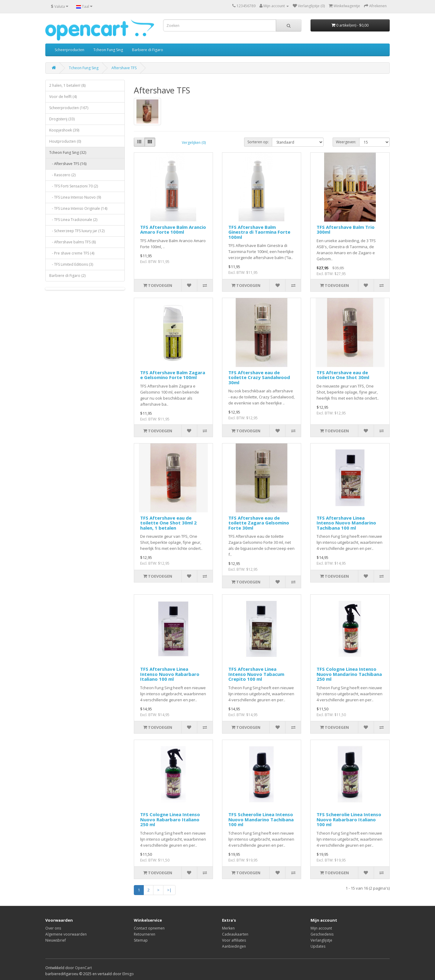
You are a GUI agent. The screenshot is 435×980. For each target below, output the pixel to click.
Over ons (53, 928)
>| (169, 890)
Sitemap (141, 940)
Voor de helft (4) (63, 97)
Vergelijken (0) (194, 143)
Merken (228, 928)
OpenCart (83, 968)
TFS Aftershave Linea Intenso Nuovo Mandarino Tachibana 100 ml (346, 523)
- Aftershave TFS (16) (68, 164)
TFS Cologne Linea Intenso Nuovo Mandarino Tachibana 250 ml (349, 674)
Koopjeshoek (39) (64, 130)
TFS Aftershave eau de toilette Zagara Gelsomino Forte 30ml (259, 523)
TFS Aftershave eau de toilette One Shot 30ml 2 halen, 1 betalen (168, 523)
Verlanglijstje (321, 940)
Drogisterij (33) (62, 119)
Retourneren (145, 934)
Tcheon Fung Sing (108, 50)
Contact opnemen (149, 928)
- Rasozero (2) (62, 175)
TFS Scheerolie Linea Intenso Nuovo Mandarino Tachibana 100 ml (261, 819)
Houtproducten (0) (65, 141)
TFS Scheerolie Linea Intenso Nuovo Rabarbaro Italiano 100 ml (349, 819)
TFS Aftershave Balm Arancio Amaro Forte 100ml (173, 230)
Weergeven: (346, 142)
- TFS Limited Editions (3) (71, 264)
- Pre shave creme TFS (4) (72, 253)
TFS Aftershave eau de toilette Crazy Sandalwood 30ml (259, 377)
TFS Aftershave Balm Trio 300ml (346, 230)
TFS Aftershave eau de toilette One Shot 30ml (343, 375)
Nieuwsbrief (56, 940)
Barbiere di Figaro (148, 50)
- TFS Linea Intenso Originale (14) (78, 208)
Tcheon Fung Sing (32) (68, 153)
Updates (318, 946)
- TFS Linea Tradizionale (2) (73, 220)
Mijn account (321, 928)
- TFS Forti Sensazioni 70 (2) (74, 186)
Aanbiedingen (234, 946)
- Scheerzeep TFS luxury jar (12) (77, 231)
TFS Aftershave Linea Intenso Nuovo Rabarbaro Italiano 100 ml (170, 674)
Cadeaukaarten (235, 934)
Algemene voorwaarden (66, 934)
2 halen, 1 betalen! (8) (67, 85)
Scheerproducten (69, 50)
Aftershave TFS (124, 68)
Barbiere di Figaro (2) (67, 276)
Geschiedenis (322, 934)
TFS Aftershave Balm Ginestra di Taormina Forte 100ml (259, 232)
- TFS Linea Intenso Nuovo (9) (75, 197)
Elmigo (128, 974)
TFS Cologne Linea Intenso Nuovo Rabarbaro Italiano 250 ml (170, 819)
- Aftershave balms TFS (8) (72, 242)
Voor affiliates (234, 940)
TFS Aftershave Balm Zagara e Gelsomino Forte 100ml (173, 375)
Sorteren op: (258, 142)
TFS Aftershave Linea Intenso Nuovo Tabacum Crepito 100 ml (256, 674)
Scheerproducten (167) (69, 108)
